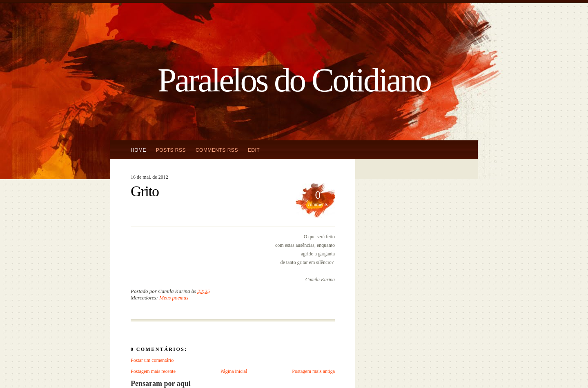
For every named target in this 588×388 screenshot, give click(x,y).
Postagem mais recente (153, 371)
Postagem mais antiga (313, 371)
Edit (254, 150)
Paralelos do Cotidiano (294, 80)
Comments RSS (217, 150)
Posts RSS (171, 150)
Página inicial (234, 371)
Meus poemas (174, 298)
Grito (145, 191)
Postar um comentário (152, 360)
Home (138, 150)
